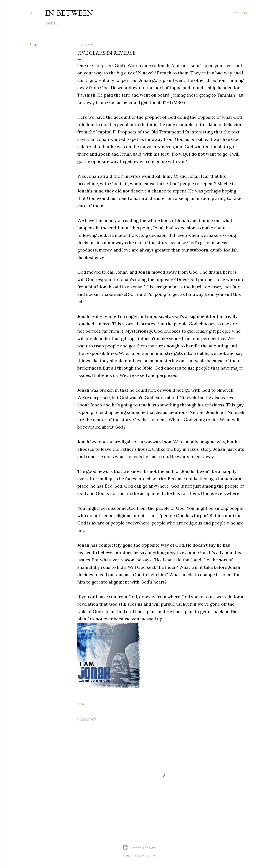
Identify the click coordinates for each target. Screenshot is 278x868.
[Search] (242, 13)
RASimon (151, 856)
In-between (69, 13)
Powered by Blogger (139, 847)
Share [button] (34, 45)
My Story (66, 24)
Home (50, 24)
